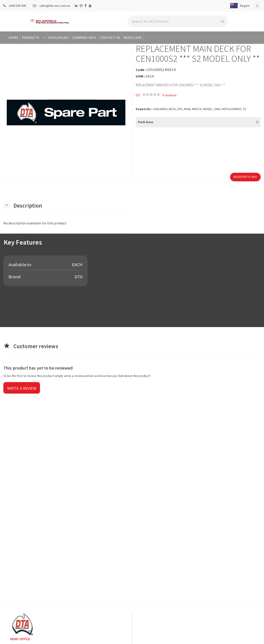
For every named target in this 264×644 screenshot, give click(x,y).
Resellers (133, 38)
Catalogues (58, 38)
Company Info (84, 38)
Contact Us (110, 38)
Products (34, 38)
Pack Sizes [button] (146, 122)
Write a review (22, 388)
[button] (239, 6)
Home (13, 38)
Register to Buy (245, 177)
